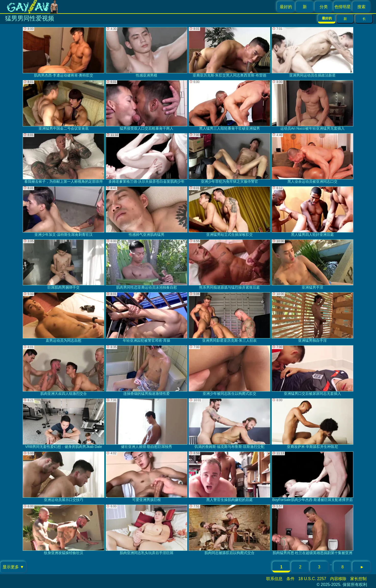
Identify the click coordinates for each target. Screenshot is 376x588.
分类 (324, 7)
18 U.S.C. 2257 (312, 579)
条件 (290, 579)
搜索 (361, 7)
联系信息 (274, 579)
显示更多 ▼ (13, 567)
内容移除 (338, 579)
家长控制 (358, 579)
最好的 (286, 7)
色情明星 (343, 7)
